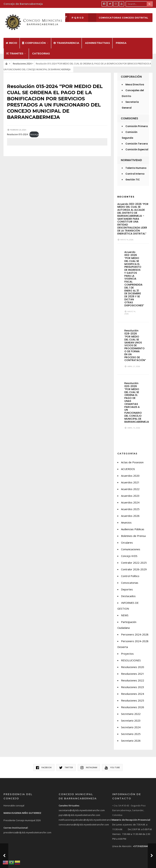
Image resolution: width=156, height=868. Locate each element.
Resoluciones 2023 (133, 686)
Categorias (41, 52)
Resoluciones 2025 (133, 699)
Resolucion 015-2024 (17, 132)
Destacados (128, 595)
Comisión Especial (137, 148)
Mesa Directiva (135, 83)
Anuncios (126, 521)
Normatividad (131, 159)
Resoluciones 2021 (133, 672)
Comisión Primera (137, 125)
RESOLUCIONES (131, 659)
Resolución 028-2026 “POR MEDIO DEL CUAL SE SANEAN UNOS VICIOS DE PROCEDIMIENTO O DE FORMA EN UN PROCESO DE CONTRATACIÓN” (135, 344)
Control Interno (135, 172)
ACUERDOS (128, 468)
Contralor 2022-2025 (134, 561)
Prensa (121, 42)
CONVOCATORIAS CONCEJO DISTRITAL (118, 18)
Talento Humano (136, 167)
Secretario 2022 (131, 713)
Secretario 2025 (131, 733)
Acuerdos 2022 (130, 488)
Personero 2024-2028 (135, 633)
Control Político (130, 575)
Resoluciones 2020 (133, 666)
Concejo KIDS (129, 555)
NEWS (125, 614)
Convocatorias (130, 581)
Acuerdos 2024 (130, 501)
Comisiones (129, 117)
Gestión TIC (133, 178)
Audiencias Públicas (133, 528)
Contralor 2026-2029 (134, 568)
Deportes (127, 588)
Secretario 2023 (131, 719)
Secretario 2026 (131, 739)
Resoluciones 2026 (133, 706)
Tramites (15, 52)
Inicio (12, 42)
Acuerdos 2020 (130, 474)
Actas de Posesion (132, 461)
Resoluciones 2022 (133, 679)
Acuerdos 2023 (130, 494)
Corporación (34, 42)
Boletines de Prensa (133, 535)
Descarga (34, 132)
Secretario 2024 (131, 726)
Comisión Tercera (137, 142)
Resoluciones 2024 (22, 62)
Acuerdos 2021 (130, 481)
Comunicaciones (131, 548)
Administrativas (97, 42)
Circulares (127, 541)
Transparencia (66, 42)
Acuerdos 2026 (130, 515)
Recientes (126, 195)
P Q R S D (72, 18)
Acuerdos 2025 (130, 508)
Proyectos (127, 652)
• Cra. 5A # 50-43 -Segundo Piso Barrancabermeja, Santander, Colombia (130, 809)
